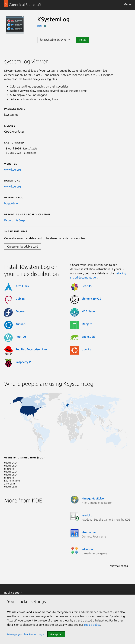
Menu (127, 4)
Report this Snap (15, 220)
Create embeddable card (23, 246)
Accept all (56, 634)
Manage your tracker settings (25, 634)
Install (83, 40)
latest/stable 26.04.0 (55, 40)
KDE (40, 26)
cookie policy (92, 625)
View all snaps (119, 566)
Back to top (14, 593)
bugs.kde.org (12, 203)
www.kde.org (12, 170)
